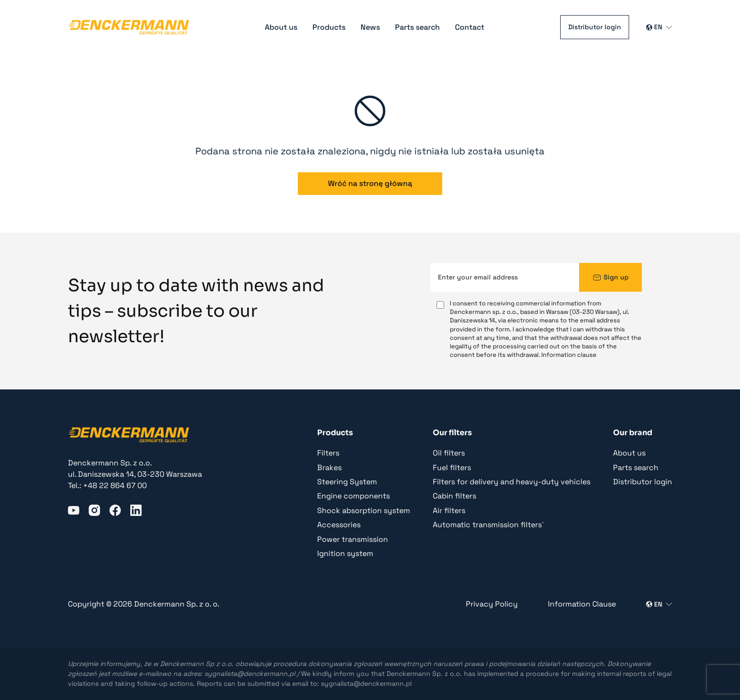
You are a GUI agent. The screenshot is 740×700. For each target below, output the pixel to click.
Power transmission (353, 539)
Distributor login (595, 27)
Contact (470, 27)
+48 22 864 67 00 (115, 485)
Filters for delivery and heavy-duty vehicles (512, 482)
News (370, 27)
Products (329, 27)
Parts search (417, 27)
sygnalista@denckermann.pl (250, 674)
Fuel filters (452, 468)
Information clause (569, 355)
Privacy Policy (492, 604)
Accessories (339, 525)
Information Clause (582, 604)
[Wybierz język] (659, 27)
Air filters (449, 510)
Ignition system (345, 553)
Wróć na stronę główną (370, 183)
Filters (328, 453)
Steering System (347, 482)
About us (281, 27)
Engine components (353, 496)
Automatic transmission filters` (488, 525)
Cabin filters (454, 496)
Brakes (329, 468)
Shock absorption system (364, 510)
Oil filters (449, 453)
